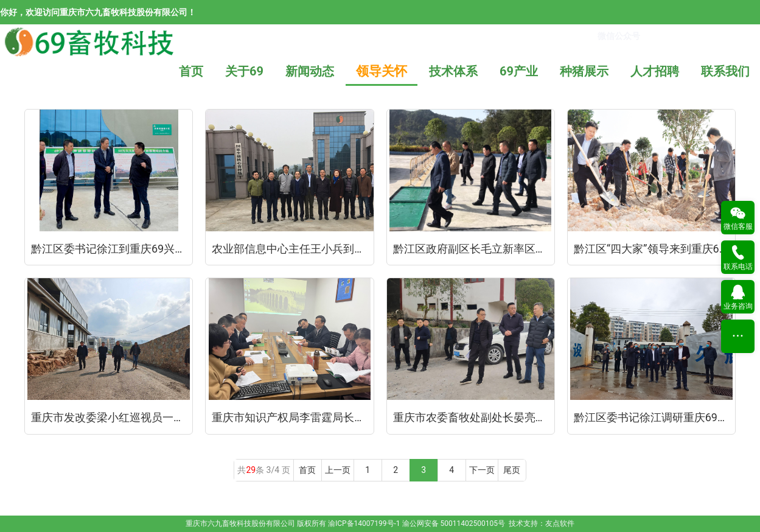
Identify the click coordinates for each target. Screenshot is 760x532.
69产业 (519, 71)
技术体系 (453, 71)
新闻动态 (310, 71)
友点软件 (560, 523)
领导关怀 (382, 71)
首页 (191, 71)
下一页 (482, 470)
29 (251, 470)
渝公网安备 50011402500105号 (454, 523)
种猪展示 (584, 71)
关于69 (244, 71)
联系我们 (725, 71)
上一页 (338, 470)
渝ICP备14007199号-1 (364, 523)
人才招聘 (655, 71)
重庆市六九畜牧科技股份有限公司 (240, 523)
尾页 (512, 470)
